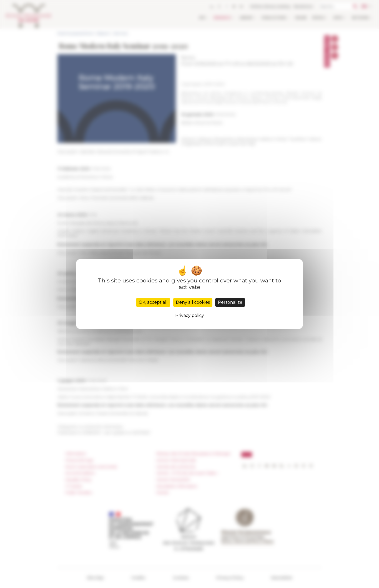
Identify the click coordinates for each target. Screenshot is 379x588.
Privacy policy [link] (190, 315)
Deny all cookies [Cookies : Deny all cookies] (193, 302)
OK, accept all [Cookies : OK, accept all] (153, 302)
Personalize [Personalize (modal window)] (230, 302)
